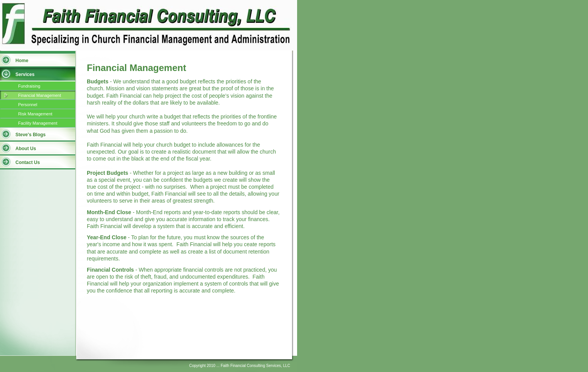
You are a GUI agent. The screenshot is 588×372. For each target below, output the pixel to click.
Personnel (28, 105)
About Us (26, 149)
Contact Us (28, 162)
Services (25, 74)
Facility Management (38, 123)
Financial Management (40, 95)
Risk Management (35, 114)
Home (22, 61)
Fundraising (29, 86)
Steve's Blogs (30, 135)
